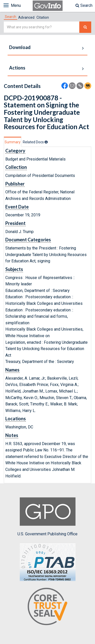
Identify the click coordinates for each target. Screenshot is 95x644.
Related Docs (35, 142)
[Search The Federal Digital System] (85, 27)
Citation (43, 17)
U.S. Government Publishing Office (48, 517)
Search (84, 5)
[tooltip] (46, 142)
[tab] (11, 17)
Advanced (26, 17)
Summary (13, 142)
